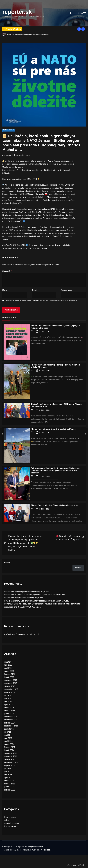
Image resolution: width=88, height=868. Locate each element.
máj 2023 (8, 774)
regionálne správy (12, 822)
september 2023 (11, 762)
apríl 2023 (8, 777)
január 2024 (9, 750)
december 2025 (11, 679)
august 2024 (9, 728)
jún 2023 (8, 771)
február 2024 (10, 746)
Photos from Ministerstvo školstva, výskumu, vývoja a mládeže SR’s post (35, 594)
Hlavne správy (9, 130)
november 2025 (11, 683)
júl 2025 (7, 695)
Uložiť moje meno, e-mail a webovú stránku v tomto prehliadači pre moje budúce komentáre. (41, 300)
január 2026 (9, 676)
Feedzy (83, 865)
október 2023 (10, 759)
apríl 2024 (8, 740)
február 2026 (10, 673)
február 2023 (10, 783)
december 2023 (11, 753)
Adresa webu (67, 290)
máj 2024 (8, 737)
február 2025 (10, 710)
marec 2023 (9, 780)
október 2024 (10, 722)
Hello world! (34, 634)
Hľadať (7, 562)
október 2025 (10, 686)
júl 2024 (7, 731)
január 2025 (9, 713)
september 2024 (11, 725)
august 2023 (9, 765)
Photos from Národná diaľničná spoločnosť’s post (54, 429)
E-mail (35, 290)
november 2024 (11, 719)
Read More (41, 248)
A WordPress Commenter (15, 634)
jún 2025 (8, 698)
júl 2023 (7, 768)
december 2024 (11, 716)
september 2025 (11, 689)
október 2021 (10, 789)
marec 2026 (9, 670)
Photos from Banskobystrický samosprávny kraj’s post (23, 34)
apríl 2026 (8, 667)
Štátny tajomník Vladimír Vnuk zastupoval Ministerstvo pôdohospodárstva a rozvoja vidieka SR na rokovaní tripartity (56, 470)
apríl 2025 (8, 704)
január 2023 (9, 786)
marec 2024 (9, 743)
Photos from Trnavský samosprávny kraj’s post (24, 597)
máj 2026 (8, 664)
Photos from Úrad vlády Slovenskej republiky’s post (54, 505)
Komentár (7, 271)
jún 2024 (8, 734)
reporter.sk (17, 12)
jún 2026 (8, 661)
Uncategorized (10, 826)
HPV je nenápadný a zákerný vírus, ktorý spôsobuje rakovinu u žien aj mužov (37, 600)
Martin (8, 155)
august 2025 (9, 692)
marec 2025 (9, 707)
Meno (5, 290)
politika (7, 820)
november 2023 (11, 756)
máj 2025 (8, 701)
